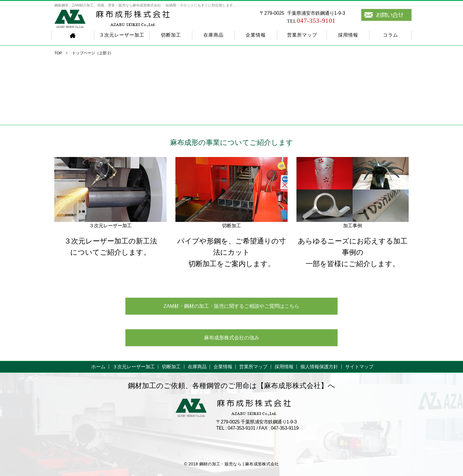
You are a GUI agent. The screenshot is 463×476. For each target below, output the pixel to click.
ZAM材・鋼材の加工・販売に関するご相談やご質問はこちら (232, 306)
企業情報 (256, 35)
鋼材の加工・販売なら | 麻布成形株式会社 (239, 464)
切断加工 (171, 35)
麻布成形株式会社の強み (232, 338)
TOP (58, 53)
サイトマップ (359, 367)
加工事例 (353, 226)
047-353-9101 (311, 21)
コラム (391, 35)
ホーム (98, 367)
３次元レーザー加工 (122, 35)
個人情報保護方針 (319, 367)
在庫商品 (213, 35)
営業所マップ (302, 35)
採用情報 (348, 35)
